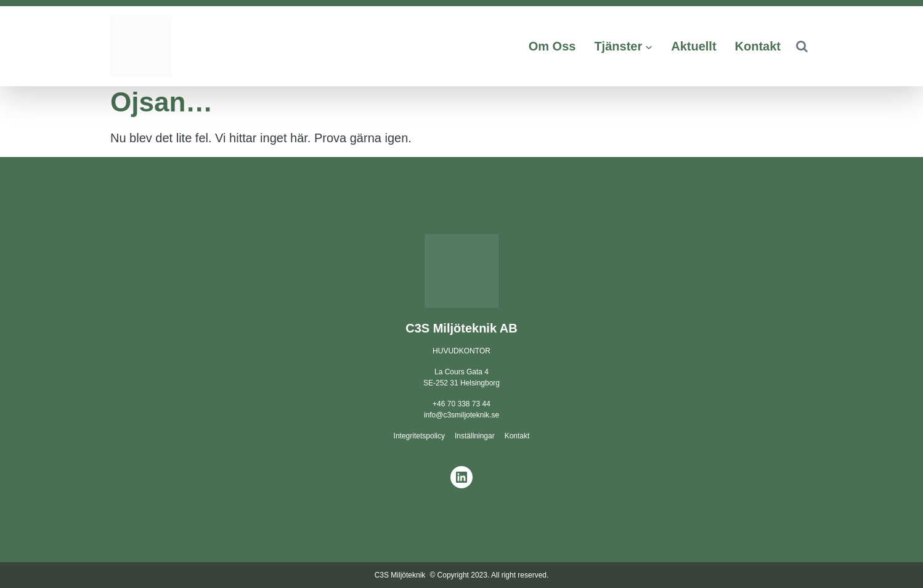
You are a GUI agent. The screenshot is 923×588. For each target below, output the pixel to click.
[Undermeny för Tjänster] (649, 46)
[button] (802, 46)
